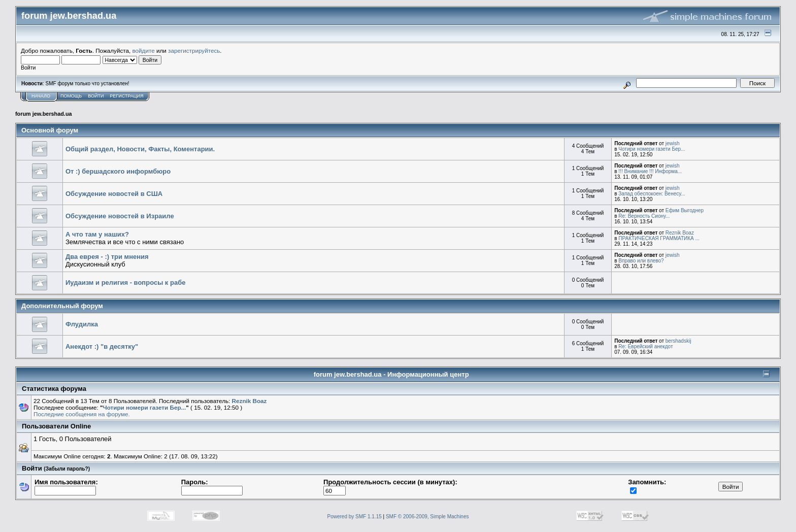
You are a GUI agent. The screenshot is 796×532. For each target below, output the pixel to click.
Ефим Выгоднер (685, 210)
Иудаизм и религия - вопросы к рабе (125, 282)
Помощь (71, 96)
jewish (673, 143)
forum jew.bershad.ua (44, 114)
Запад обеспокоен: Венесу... (652, 194)
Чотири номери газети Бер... (652, 149)
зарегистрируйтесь (194, 51)
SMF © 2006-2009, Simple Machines (427, 517)
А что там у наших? (97, 234)
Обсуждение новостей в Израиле (120, 216)
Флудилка (82, 324)
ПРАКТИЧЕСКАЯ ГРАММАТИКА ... (659, 238)
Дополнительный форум (62, 306)
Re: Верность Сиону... (644, 216)
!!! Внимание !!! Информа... (650, 171)
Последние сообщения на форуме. (82, 414)
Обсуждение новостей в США (114, 194)
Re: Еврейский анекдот (645, 346)
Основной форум (50, 130)
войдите (144, 51)
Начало (41, 96)
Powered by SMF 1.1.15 (355, 517)
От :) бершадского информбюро (118, 171)
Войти (96, 96)
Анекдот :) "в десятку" (102, 346)
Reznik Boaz (680, 233)
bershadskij (678, 341)
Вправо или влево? (641, 261)
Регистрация (126, 96)
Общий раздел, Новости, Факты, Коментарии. (140, 149)
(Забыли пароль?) (67, 469)
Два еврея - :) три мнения (107, 257)
